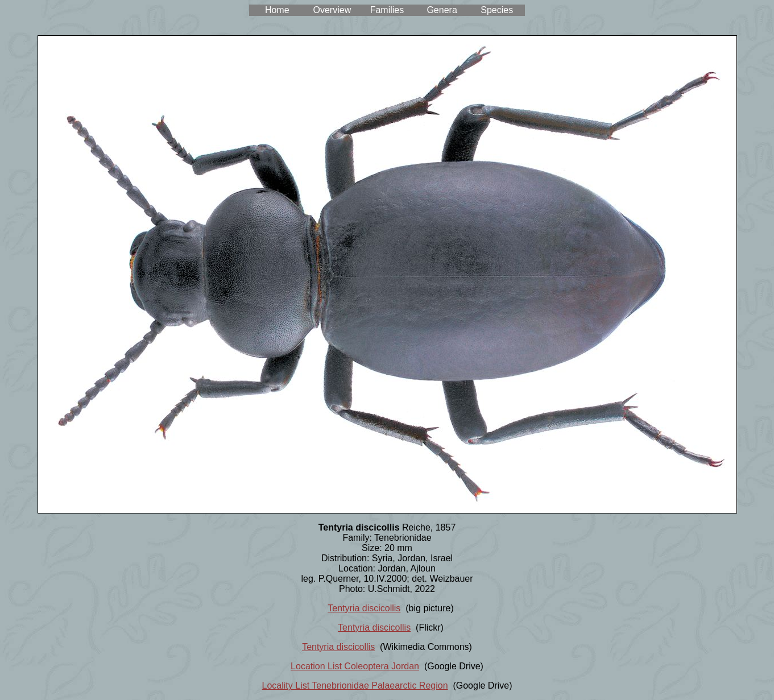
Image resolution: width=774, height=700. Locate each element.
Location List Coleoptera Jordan (355, 666)
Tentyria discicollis (364, 608)
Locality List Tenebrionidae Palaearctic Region (355, 685)
